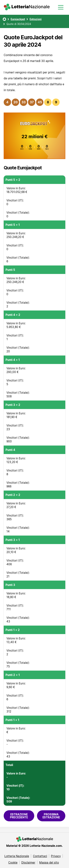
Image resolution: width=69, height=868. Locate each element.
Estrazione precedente (19, 816)
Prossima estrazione (51, 816)
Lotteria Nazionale (17, 856)
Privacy (56, 856)
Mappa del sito (49, 862)
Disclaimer (28, 862)
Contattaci (40, 856)
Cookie (13, 862)
